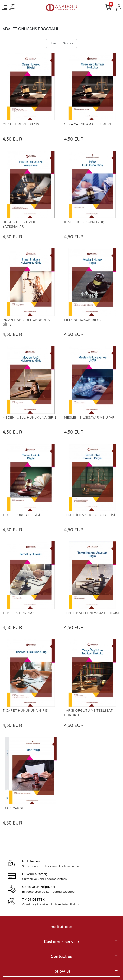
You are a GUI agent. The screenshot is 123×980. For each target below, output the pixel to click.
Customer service (61, 942)
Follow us (61, 971)
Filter (53, 43)
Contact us (61, 956)
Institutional (61, 927)
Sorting (69, 43)
